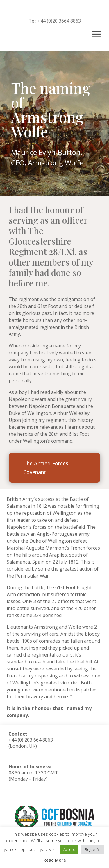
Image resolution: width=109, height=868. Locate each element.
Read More (55, 860)
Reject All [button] (93, 849)
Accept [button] (69, 849)
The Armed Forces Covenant (46, 468)
